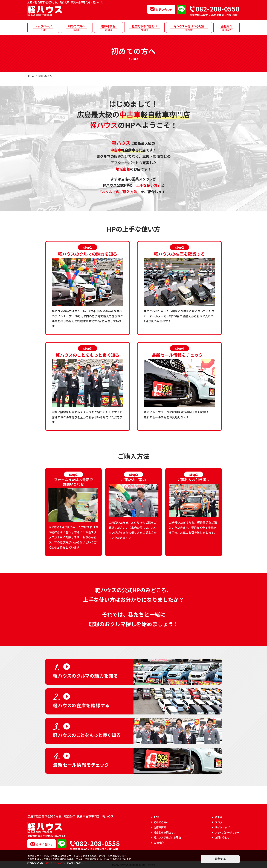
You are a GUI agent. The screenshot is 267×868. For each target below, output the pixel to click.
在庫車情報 (108, 28)
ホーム (31, 76)
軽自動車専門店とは (144, 28)
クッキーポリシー (55, 863)
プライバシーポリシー (227, 832)
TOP (156, 817)
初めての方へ (77, 28)
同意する (220, 859)
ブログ (219, 822)
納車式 (219, 817)
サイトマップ (222, 827)
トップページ (43, 28)
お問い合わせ (164, 10)
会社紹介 (227, 28)
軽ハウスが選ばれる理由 (189, 28)
